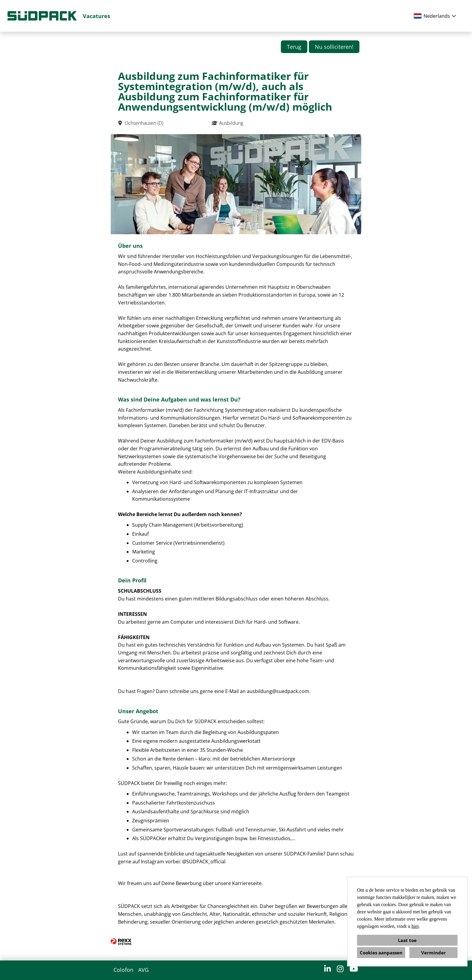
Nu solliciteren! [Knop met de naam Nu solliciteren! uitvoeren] (334, 47)
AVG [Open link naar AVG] (143, 970)
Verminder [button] (433, 953)
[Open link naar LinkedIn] (328, 969)
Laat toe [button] (407, 940)
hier (415, 926)
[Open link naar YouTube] (354, 969)
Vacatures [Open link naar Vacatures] (96, 16)
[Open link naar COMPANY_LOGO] (42, 16)
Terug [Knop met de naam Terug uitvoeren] (294, 47)
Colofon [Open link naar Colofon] (123, 970)
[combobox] (436, 16)
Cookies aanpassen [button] (381, 953)
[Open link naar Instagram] (340, 969)
